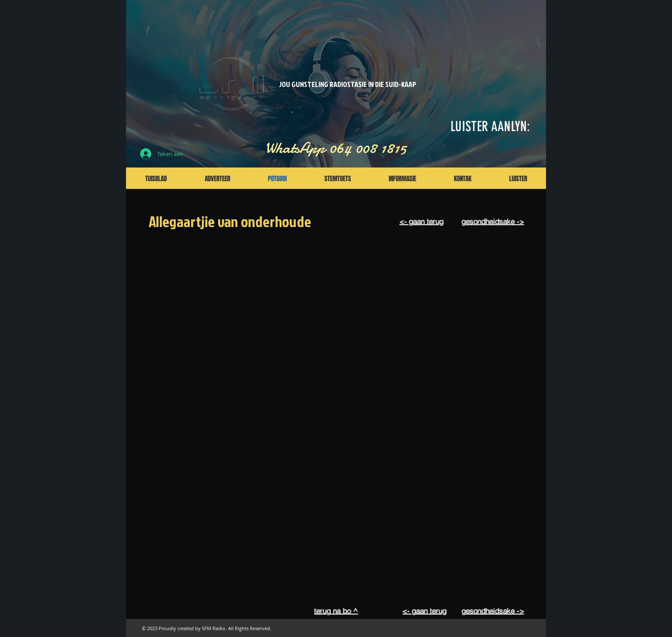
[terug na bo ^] (336, 610)
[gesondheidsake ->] (493, 221)
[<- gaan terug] (421, 221)
